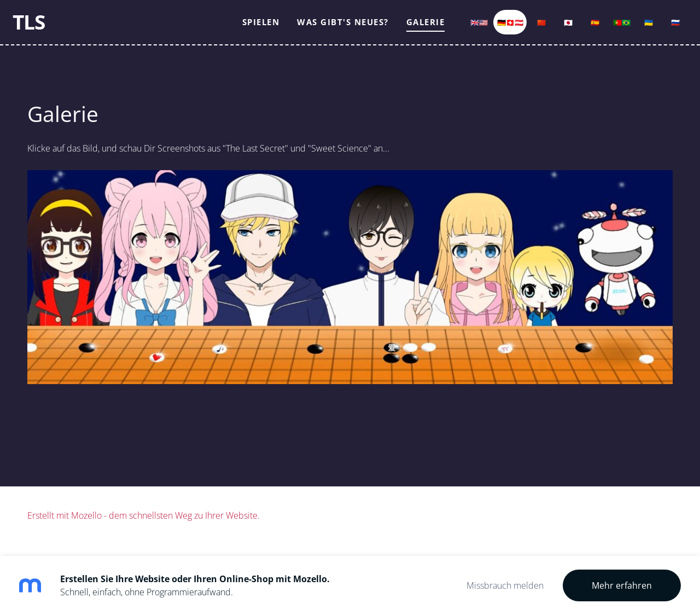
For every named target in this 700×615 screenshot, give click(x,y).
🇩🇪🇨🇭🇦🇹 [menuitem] (495, 28)
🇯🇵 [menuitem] (553, 28)
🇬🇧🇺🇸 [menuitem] (464, 28)
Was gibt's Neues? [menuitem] (328, 28)
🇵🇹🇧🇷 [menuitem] (607, 28)
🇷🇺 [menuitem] (661, 28)
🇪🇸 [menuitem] (580, 28)
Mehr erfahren (622, 585)
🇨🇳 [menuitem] (527, 28)
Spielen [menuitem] (246, 28)
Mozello (86, 529)
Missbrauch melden (505, 585)
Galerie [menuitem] (411, 28)
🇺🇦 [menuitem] (634, 28)
